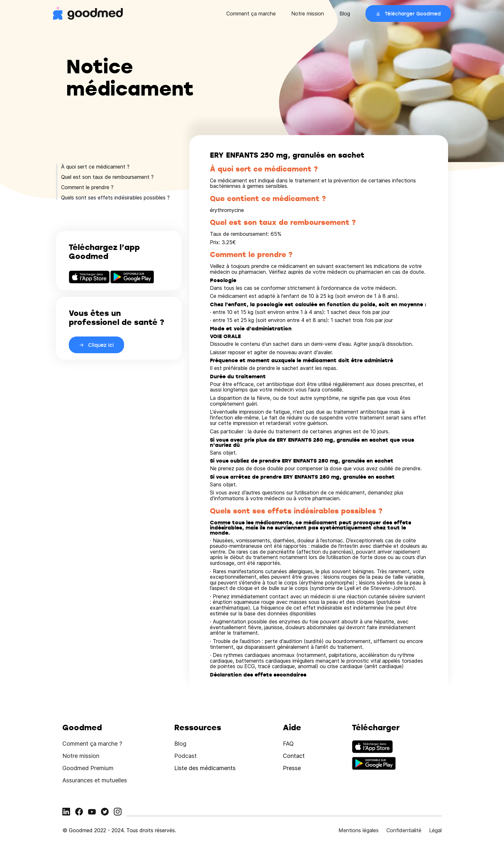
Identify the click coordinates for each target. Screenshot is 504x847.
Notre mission (308, 14)
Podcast (185, 756)
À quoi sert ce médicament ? (95, 167)
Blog (345, 14)
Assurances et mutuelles (95, 780)
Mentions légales (359, 830)
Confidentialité (404, 830)
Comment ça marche (251, 14)
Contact (294, 756)
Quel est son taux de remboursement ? (107, 177)
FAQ (288, 744)
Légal (435, 830)
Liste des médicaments (205, 768)
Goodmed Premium (88, 768)
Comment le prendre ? (87, 187)
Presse (292, 768)
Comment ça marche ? (92, 744)
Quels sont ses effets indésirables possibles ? (115, 198)
